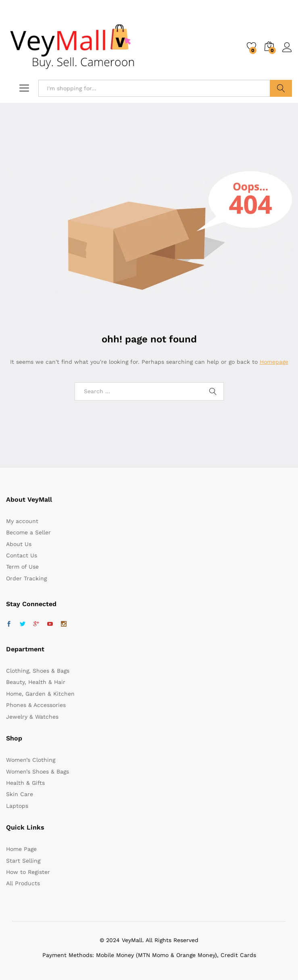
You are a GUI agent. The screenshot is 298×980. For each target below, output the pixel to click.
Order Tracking (26, 578)
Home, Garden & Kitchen (40, 694)
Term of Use (22, 567)
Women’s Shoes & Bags (38, 771)
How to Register (28, 872)
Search (281, 88)
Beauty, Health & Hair (36, 682)
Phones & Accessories (36, 705)
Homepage (274, 362)
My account (22, 521)
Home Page (21, 849)
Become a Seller (28, 532)
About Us (19, 544)
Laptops (17, 806)
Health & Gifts (25, 783)
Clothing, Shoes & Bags (38, 671)
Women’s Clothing (31, 760)
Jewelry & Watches (32, 717)
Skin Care (20, 794)
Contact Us (22, 555)
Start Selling (23, 861)
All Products (23, 883)
